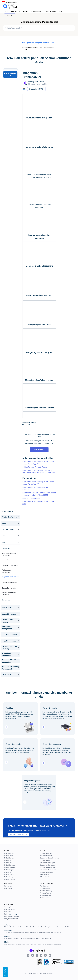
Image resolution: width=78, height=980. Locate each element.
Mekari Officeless (10, 867)
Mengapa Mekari (10, 909)
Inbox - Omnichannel (9, 560)
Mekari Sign (8, 860)
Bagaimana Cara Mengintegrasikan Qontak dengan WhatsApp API (38, 463)
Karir (6, 914)
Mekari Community (46, 891)
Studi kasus (8, 886)
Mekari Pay (8, 872)
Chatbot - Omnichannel (9, 582)
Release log (16, 12)
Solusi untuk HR (45, 860)
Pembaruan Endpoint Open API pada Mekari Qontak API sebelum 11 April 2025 (39, 494)
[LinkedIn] (29, 425)
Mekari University (10, 879)
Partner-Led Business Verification (9, 594)
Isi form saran (39, 450)
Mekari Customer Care (53, 12)
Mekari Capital (9, 875)
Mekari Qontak (36, 12)
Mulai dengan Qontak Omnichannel (9, 554)
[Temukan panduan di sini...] (39, 28)
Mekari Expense (10, 865)
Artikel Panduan (45, 898)
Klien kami (8, 912)
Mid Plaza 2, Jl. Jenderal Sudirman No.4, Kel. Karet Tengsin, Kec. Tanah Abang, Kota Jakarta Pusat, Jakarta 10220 (37, 927)
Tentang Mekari (9, 907)
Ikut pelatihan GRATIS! (36, 89)
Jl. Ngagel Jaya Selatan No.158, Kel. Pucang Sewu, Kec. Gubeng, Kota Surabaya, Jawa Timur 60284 (33, 933)
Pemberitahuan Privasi (11, 916)
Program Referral (46, 893)
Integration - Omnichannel (10, 577)
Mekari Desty (9, 877)
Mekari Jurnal (9, 856)
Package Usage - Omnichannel (8, 571)
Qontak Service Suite (9, 588)
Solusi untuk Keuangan (47, 863)
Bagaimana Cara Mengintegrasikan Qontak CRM (38, 503)
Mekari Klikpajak (10, 870)
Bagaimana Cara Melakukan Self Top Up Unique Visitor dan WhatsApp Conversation (39, 471)
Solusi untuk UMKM (46, 856)
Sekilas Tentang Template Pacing (35, 467)
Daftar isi (5, 972)
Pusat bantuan (45, 886)
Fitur (6, 12)
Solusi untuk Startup (47, 853)
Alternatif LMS (45, 877)
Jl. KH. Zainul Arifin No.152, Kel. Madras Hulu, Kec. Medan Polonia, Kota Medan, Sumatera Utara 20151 (33, 944)
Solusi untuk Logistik (47, 872)
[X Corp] (26, 425)
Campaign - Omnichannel (10, 566)
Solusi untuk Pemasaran (48, 867)
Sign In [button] (10, 16)
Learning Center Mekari (36, 82)
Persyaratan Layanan (11, 919)
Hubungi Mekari (45, 888)
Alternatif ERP (44, 875)
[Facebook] (23, 425)
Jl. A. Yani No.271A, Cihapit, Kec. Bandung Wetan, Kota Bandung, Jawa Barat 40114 (28, 938)
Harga (25, 12)
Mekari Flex (8, 863)
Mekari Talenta (9, 853)
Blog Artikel (8, 888)
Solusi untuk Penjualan (47, 865)
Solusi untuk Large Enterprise (50, 858)
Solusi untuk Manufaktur (48, 870)
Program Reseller (46, 895)
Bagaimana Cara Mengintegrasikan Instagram (35, 488)
